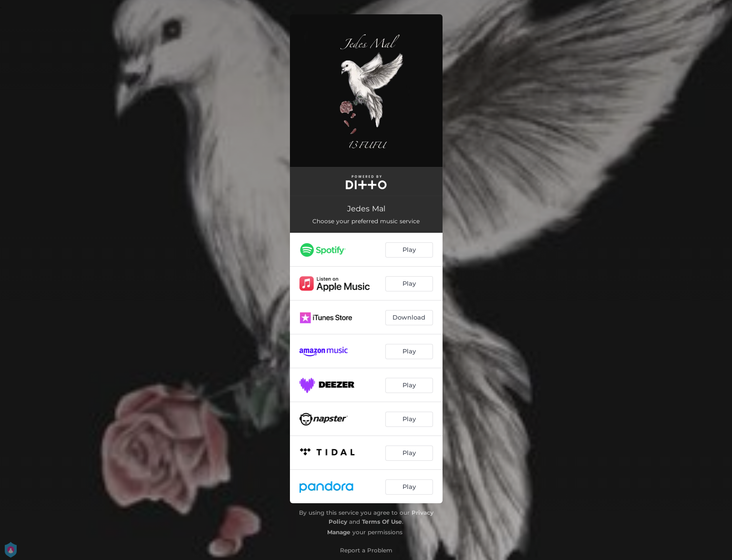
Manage (339, 532)
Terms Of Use (382, 522)
